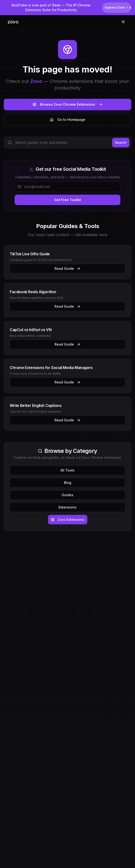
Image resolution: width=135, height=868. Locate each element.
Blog (68, 483)
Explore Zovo (117, 7)
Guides (67, 495)
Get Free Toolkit (68, 200)
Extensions (67, 507)
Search (121, 142)
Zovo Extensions (68, 519)
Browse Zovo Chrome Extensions (68, 104)
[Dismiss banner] (130, 8)
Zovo (36, 81)
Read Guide (67, 268)
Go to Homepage (67, 119)
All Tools (67, 470)
